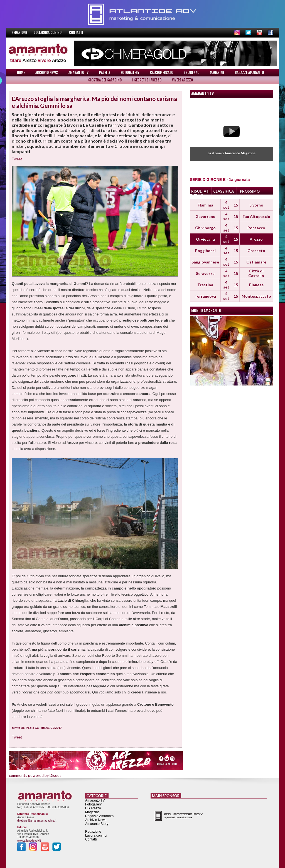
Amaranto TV (78, 73)
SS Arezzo (191, 73)
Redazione (20, 33)
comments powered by (35, 775)
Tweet (17, 159)
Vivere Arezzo (182, 80)
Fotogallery (130, 73)
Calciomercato (162, 73)
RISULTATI (200, 191)
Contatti (76, 33)
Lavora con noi (96, 835)
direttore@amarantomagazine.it (37, 821)
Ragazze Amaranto (249, 73)
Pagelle (105, 73)
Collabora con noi (49, 33)
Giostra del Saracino (105, 80)
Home (21, 73)
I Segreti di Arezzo (147, 80)
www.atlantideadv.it (29, 841)
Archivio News (47, 73)
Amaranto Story (97, 824)
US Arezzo (93, 808)
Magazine (217, 73)
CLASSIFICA (223, 191)
